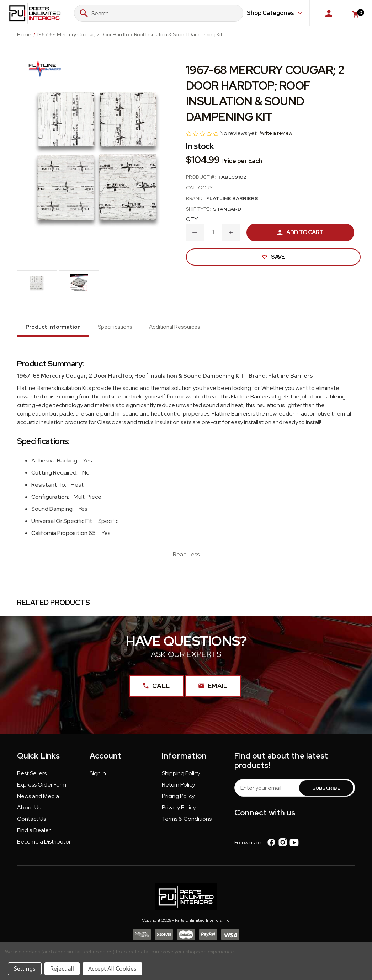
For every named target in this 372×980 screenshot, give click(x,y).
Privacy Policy (179, 810)
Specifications (115, 327)
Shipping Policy (181, 775)
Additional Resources (174, 327)
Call (154, 688)
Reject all (62, 969)
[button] (32, 777)
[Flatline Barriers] (45, 67)
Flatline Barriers (232, 198)
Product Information (53, 327)
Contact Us (31, 821)
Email (213, 688)
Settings (25, 969)
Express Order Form (42, 787)
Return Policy (178, 787)
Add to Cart (300, 232)
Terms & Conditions (187, 821)
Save (273, 257)
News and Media (38, 798)
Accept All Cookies (112, 969)
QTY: (192, 219)
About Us (29, 810)
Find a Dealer (34, 832)
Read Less (186, 554)
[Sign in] (329, 13)
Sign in (98, 775)
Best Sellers (32, 775)
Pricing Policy (178, 798)
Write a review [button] (276, 133)
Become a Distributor (44, 844)
